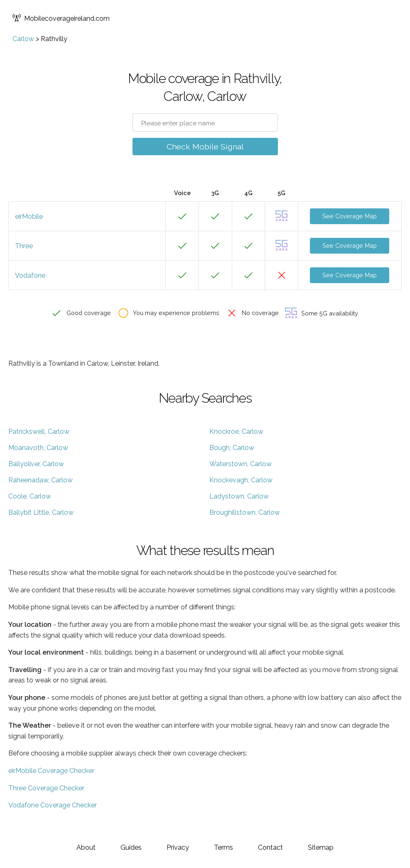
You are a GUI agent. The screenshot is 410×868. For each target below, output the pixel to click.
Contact (270, 847)
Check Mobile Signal (205, 147)
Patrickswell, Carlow (39, 432)
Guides (131, 847)
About (86, 847)
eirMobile (29, 216)
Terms (223, 847)
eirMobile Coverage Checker (51, 771)
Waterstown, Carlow (241, 464)
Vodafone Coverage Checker (53, 805)
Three (24, 246)
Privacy (178, 847)
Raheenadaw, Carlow (41, 480)
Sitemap (321, 847)
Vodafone (30, 275)
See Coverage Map (350, 216)
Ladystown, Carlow (239, 496)
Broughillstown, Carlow (245, 512)
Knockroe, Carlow (236, 432)
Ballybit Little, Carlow (41, 512)
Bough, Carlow (232, 448)
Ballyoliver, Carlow (36, 464)
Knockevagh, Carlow (241, 480)
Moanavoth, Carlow (38, 448)
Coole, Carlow (30, 496)
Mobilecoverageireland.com (61, 18)
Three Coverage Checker (46, 788)
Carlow (23, 39)
